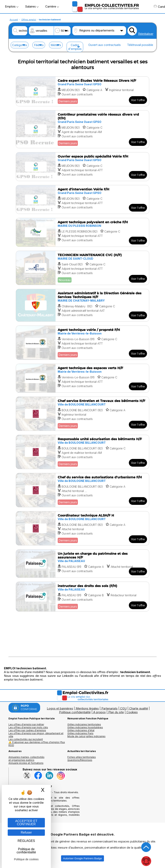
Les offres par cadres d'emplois (27, 730)
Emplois (12, 6)
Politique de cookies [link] (26, 859)
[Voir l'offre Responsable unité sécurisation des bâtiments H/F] (82, 452)
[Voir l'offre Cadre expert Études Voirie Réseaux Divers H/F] (82, 91)
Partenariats (109, 708)
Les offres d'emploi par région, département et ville (36, 735)
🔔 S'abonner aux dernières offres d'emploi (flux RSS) (37, 744)
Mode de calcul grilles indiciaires (86, 736)
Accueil (14, 20)
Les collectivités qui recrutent (26, 739)
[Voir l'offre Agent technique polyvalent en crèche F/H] (82, 232)
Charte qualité (139, 708)
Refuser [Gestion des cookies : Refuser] (26, 832)
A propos (99, 712)
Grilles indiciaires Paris (80, 733)
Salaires (32, 6)
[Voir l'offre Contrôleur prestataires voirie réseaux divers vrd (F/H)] (82, 129)
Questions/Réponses (80, 760)
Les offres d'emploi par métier (26, 724)
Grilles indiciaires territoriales (84, 724)
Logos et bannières (60, 708)
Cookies (132, 712)
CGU (123, 708)
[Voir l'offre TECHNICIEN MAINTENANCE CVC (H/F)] (82, 268)
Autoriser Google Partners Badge (82, 858)
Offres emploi (29, 20)
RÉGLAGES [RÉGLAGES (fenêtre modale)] (26, 841)
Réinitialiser (146, 34)
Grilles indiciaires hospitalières (85, 727)
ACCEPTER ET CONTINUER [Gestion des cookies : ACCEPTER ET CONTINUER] (26, 823)
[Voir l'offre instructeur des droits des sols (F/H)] (82, 597)
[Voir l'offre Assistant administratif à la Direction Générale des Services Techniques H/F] (82, 305)
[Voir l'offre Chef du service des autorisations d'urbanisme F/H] (82, 490)
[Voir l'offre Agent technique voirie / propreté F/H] (82, 343)
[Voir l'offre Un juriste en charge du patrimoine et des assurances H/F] (82, 564)
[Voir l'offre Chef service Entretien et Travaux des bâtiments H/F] (82, 414)
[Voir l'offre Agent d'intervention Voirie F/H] (82, 199)
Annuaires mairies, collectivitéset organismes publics (26, 759)
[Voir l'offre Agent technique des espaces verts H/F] (82, 378)
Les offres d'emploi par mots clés (28, 727)
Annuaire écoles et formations (26, 763)
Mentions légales (87, 708)
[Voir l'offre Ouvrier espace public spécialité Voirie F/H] (82, 167)
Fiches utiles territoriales (82, 757)
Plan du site (116, 712)
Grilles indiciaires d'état (81, 730)
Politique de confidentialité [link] (26, 851)
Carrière (52, 6)
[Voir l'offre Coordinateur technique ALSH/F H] (82, 528)
